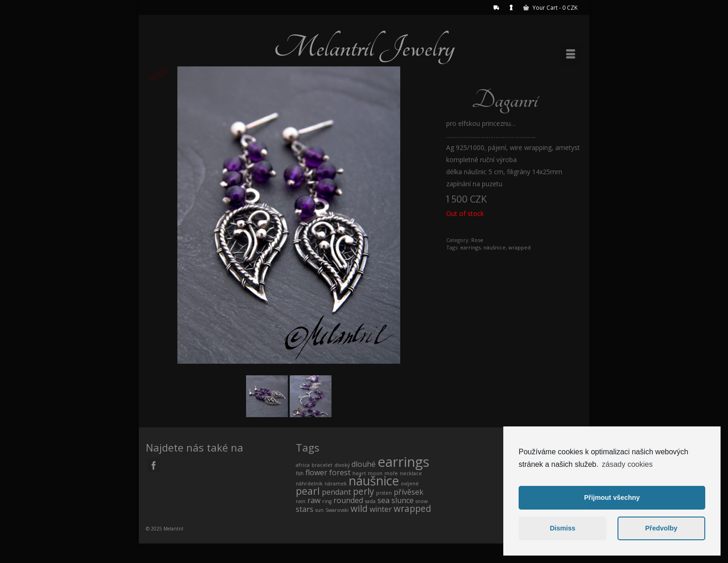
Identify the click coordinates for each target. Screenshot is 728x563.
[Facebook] (154, 465)
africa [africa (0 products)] (303, 465)
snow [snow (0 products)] (422, 501)
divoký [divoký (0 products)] (342, 465)
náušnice (494, 247)
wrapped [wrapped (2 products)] (413, 508)
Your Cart (550, 8)
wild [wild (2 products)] (359, 508)
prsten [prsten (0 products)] (384, 493)
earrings (470, 247)
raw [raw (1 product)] (314, 500)
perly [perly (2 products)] (364, 491)
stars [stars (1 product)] (305, 509)
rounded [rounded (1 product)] (348, 500)
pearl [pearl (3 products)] (308, 491)
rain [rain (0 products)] (301, 501)
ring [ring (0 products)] (327, 501)
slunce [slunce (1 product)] (403, 500)
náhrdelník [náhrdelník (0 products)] (309, 484)
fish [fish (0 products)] (300, 473)
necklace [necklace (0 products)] (411, 473)
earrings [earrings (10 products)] (403, 462)
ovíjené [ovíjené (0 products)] (410, 484)
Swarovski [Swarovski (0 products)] (337, 510)
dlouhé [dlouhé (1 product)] (364, 464)
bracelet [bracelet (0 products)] (322, 465)
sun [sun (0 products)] (319, 510)
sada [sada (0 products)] (370, 501)
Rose (477, 240)
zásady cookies (627, 464)
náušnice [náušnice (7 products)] (374, 481)
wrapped (520, 247)
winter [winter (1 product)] (381, 509)
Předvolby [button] (661, 528)
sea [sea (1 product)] (383, 500)
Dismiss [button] (562, 528)
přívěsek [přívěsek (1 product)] (409, 492)
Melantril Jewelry (364, 47)
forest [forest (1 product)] (340, 472)
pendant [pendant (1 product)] (336, 492)
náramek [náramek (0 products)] (336, 484)
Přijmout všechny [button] (612, 498)
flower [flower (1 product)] (316, 472)
